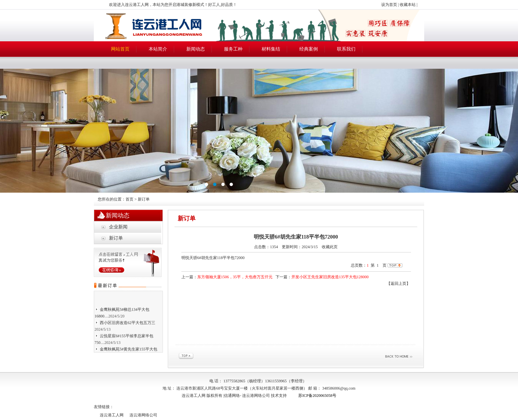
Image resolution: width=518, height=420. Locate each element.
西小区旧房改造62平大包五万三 (128, 324)
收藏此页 (330, 247)
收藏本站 (408, 5)
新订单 (116, 238)
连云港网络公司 (256, 396)
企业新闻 (118, 227)
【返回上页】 (398, 284)
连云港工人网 (112, 415)
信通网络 (232, 396)
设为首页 (389, 5)
